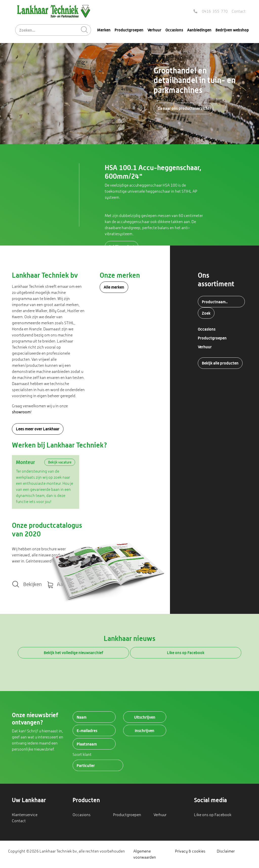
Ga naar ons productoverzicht (184, 108)
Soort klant (82, 754)
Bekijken (33, 584)
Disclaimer (226, 851)
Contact (239, 11)
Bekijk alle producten (220, 363)
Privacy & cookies (190, 851)
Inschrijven (145, 731)
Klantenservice (25, 815)
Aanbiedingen (199, 30)
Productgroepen (129, 30)
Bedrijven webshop (232, 30)
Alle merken (114, 287)
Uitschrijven (145, 717)
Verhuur (154, 30)
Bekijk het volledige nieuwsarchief (73, 653)
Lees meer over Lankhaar (38, 429)
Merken (104, 30)
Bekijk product (122, 247)
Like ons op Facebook (186, 653)
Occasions (174, 30)
